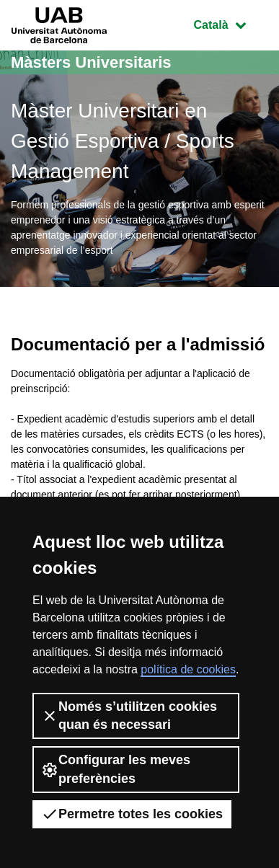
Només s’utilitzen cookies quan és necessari (129, 716)
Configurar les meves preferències (116, 769)
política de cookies (188, 669)
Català (231, 23)
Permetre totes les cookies (132, 814)
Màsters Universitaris (91, 62)
